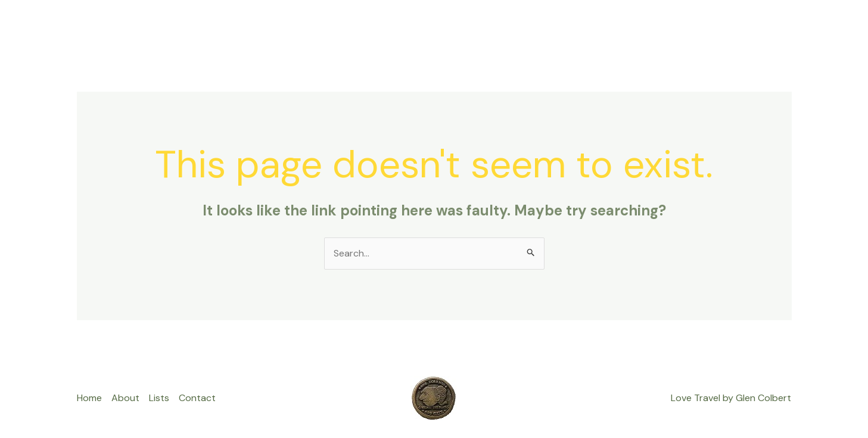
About (634, 26)
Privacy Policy (752, 26)
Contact (685, 26)
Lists (590, 26)
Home (549, 26)
